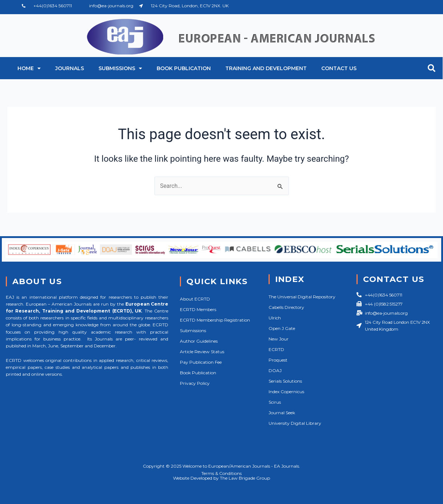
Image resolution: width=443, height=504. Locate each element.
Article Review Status (202, 352)
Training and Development (266, 68)
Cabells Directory (286, 307)
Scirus (275, 402)
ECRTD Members (198, 309)
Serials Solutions (285, 381)
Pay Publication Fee (201, 362)
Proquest (278, 360)
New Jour (279, 339)
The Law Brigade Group (245, 478)
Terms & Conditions (221, 473)
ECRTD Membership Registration (215, 320)
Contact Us (339, 68)
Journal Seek (282, 413)
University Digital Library (295, 423)
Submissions (120, 68)
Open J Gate (282, 328)
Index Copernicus (286, 392)
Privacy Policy (195, 383)
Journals (70, 68)
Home (29, 68)
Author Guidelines (199, 341)
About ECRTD (195, 299)
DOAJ (275, 370)
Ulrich (275, 318)
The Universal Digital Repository (302, 297)
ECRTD (276, 349)
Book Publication (184, 68)
